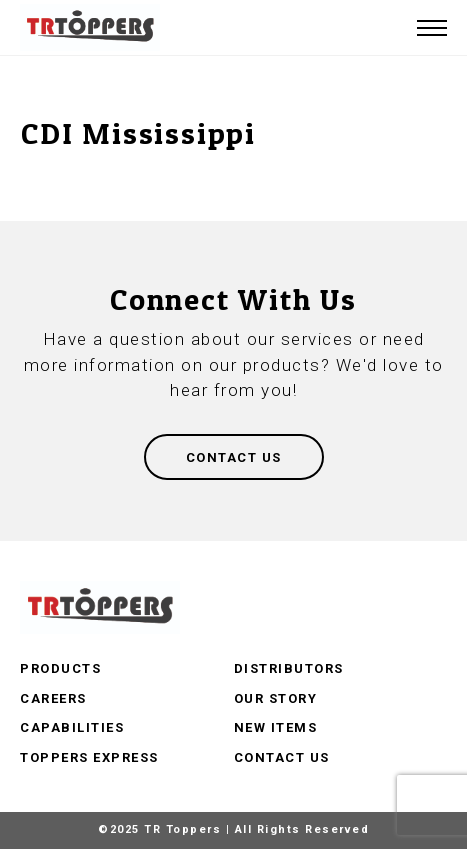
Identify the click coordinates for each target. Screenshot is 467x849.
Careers (53, 698)
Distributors (289, 668)
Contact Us (282, 757)
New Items (276, 727)
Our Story (276, 698)
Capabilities (72, 727)
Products (60, 668)
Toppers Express (89, 757)
